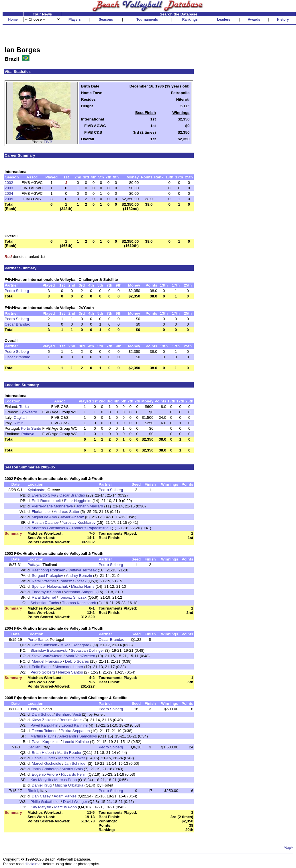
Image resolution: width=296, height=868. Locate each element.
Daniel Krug (42, 785)
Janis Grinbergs (45, 769)
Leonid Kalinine (75, 725)
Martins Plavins (43, 736)
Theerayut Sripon (46, 592)
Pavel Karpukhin (44, 725)
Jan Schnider (76, 763)
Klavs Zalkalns (44, 720)
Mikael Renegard (75, 645)
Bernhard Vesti (68, 714)
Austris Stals (72, 769)
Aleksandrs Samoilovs (78, 736)
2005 (9, 199)
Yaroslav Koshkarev (79, 522)
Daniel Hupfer (44, 758)
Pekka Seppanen (75, 731)
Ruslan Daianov (45, 522)
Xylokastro (28, 412)
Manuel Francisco (47, 661)
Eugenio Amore (45, 774)
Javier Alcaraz (72, 517)
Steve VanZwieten (47, 656)
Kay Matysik (41, 780)
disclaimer (33, 864)
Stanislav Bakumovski (49, 650)
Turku (24, 407)
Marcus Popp (65, 780)
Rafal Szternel (44, 581)
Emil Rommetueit (46, 501)
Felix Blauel (42, 667)
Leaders (224, 20)
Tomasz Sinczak (72, 581)
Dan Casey (41, 796)
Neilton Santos (71, 672)
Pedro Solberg (17, 291)
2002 (9, 183)
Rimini (19, 423)
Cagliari (20, 418)
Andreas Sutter (67, 512)
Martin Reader (69, 753)
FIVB (48, 142)
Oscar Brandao (17, 324)
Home (13, 20)
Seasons (106, 20)
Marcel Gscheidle (47, 763)
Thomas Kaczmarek (79, 603)
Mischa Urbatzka (69, 785)
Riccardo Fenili (74, 774)
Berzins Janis (71, 720)
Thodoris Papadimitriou (91, 528)
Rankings (190, 20)
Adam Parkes (65, 796)
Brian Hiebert (43, 753)
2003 (9, 188)
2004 (9, 193)
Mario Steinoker (71, 758)
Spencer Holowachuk (50, 586)
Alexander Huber (69, 667)
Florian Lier (41, 512)
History (283, 20)
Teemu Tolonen (45, 731)
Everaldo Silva (44, 495)
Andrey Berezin (79, 576)
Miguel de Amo (44, 517)
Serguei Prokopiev (47, 576)
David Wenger (75, 802)
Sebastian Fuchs (45, 603)
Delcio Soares (77, 661)
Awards (254, 20)
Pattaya (28, 434)
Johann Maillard (90, 506)
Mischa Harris (83, 586)
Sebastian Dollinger (87, 650)
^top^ (288, 847)
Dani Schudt (42, 714)
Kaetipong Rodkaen (49, 570)
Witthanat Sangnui (80, 592)
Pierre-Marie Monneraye (52, 506)
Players (75, 20)
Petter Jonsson (45, 645)
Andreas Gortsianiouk (50, 528)
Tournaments (147, 20)
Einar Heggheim (78, 501)
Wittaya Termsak (83, 570)
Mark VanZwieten (80, 656)
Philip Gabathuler (45, 802)
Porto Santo (31, 428)
